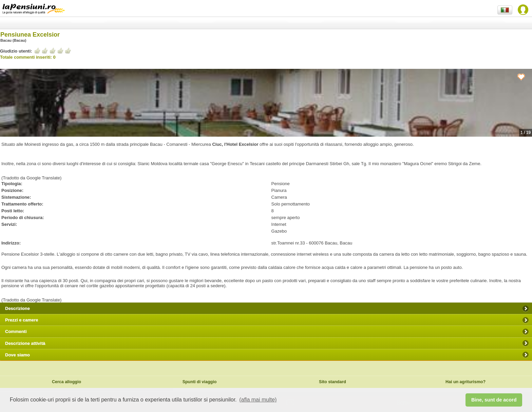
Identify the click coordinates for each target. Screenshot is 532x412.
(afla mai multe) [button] (258, 400)
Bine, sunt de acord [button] (494, 400)
